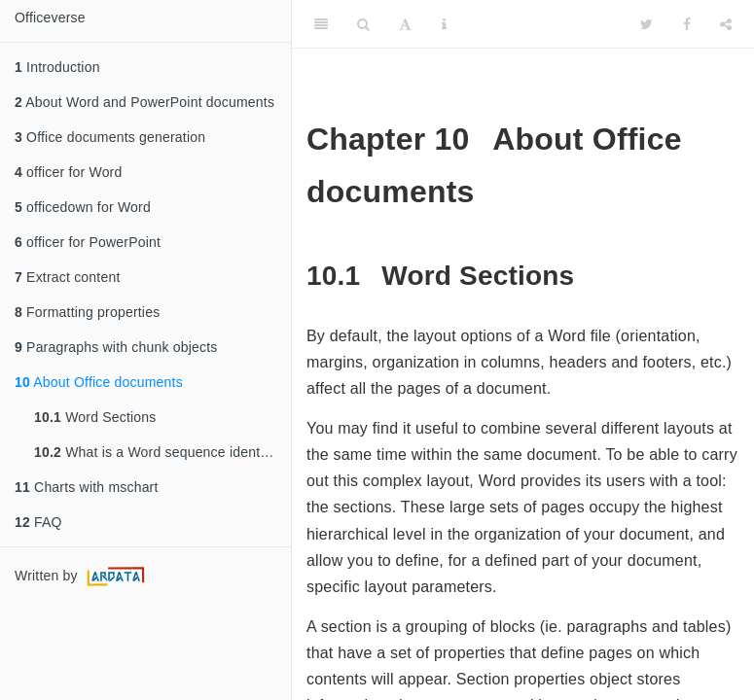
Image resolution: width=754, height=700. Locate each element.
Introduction (57, 67)
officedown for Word (83, 207)
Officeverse (50, 17)
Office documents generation (110, 137)
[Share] (726, 24)
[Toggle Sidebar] (321, 24)
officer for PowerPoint (88, 242)
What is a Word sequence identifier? (162, 452)
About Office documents (99, 382)
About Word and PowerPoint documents (144, 102)
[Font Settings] (405, 24)
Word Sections (95, 417)
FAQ (38, 522)
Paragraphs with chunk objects (116, 347)
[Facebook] (687, 24)
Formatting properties (87, 312)
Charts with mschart (87, 487)
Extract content (67, 277)
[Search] (363, 24)
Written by (82, 577)
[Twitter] (646, 24)
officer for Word (68, 172)
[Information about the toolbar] (444, 24)
